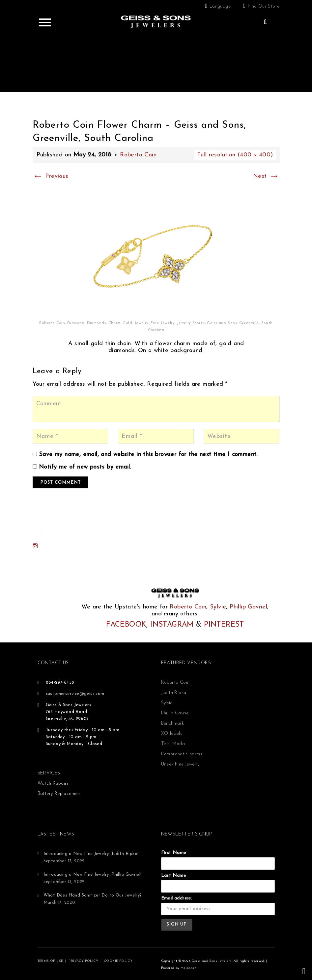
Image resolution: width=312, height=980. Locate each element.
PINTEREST (224, 625)
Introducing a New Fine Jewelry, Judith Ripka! (91, 854)
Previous (51, 176)
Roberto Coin (138, 155)
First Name (174, 853)
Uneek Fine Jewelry (180, 764)
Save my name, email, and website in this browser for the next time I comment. (148, 455)
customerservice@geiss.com (75, 694)
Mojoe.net (188, 968)
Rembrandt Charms (182, 754)
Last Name (174, 876)
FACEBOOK (126, 625)
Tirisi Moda (173, 744)
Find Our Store (264, 6)
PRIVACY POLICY (83, 961)
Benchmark (173, 723)
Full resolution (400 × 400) (235, 155)
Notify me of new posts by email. (85, 467)
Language (220, 6)
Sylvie (218, 607)
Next (266, 176)
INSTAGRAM (172, 625)
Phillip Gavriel (248, 607)
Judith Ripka (174, 693)
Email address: (177, 898)
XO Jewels (172, 734)
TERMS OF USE (50, 961)
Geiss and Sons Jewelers (212, 961)
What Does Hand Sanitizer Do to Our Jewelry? (93, 895)
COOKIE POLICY (118, 961)
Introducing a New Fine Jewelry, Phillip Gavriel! (93, 875)
